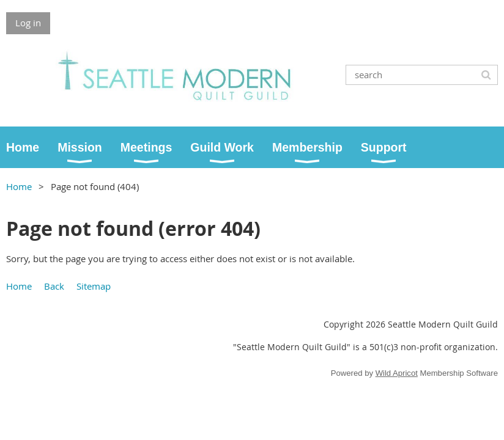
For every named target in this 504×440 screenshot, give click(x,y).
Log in (28, 23)
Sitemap (94, 286)
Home (19, 186)
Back (54, 286)
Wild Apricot (397, 373)
